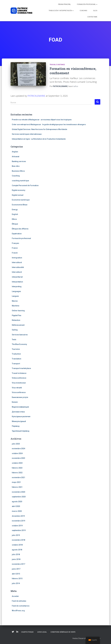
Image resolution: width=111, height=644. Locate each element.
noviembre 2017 (18, 564)
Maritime (16, 306)
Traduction (16, 354)
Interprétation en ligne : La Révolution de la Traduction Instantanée (39, 139)
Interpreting (17, 287)
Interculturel (17, 272)
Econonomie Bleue (20, 205)
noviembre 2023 (18, 458)
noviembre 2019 (18, 521)
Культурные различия (21, 416)
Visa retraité (17, 388)
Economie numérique (21, 200)
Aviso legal (42, 632)
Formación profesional (87, 4)
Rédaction (16, 320)
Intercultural (17, 262)
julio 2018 (16, 554)
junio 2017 (16, 569)
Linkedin (17, 632)
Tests (14, 340)
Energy (15, 210)
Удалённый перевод (21, 431)
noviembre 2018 (18, 540)
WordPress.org (18, 611)
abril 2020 (16, 506)
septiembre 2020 (19, 497)
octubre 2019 (17, 526)
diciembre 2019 (18, 516)
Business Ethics (18, 171)
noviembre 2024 (18, 449)
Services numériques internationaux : (27, 134)
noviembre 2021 (18, 477)
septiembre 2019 (19, 530)
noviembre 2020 (18, 492)
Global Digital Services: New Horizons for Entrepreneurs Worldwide (39, 129)
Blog (95, 11)
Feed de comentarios (21, 606)
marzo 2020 (17, 511)
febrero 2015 (17, 579)
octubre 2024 (17, 453)
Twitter (13, 632)
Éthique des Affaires (20, 229)
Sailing (15, 330)
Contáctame (92, 17)
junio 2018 (16, 559)
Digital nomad (18, 195)
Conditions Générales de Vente (63, 632)
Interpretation (17, 282)
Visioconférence (19, 392)
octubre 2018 (17, 545)
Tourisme (16, 349)
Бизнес (15, 402)
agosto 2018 (17, 550)
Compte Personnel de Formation (25, 185)
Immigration (17, 258)
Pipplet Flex (17, 315)
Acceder (15, 596)
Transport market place (21, 368)
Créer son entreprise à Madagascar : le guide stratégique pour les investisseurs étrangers (49, 124)
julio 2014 (16, 583)
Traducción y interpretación (61, 11)
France (15, 248)
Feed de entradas (19, 601)
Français (15, 243)
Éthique (15, 224)
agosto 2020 (17, 502)
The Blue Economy (19, 344)
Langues (15, 296)
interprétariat (17, 277)
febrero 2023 (17, 468)
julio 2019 (16, 535)
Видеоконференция (20, 407)
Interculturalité (18, 267)
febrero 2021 (17, 487)
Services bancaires (20, 335)
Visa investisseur (19, 383)
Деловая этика (18, 412)
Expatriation (17, 234)
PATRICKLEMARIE (36, 96)
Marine (15, 301)
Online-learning (18, 311)
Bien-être (16, 166)
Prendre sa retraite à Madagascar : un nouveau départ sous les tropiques (42, 120)
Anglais (15, 152)
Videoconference (19, 378)
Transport (16, 364)
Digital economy (19, 190)
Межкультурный (19, 421)
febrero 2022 (17, 473)
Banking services (19, 161)
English (15, 214)
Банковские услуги (20, 397)
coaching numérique (20, 181)
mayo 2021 (16, 482)
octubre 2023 (17, 463)
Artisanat (16, 157)
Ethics (14, 219)
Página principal (64, 4)
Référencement (18, 325)
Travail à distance (57, 65)
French (15, 253)
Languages (16, 291)
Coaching (83, 11)
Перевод (16, 426)
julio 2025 (16, 444)
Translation (17, 359)
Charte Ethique (27, 632)
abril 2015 (16, 574)
